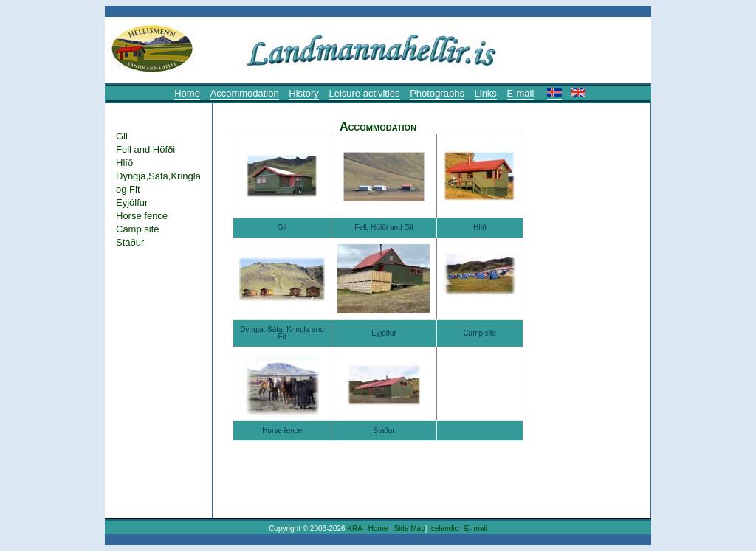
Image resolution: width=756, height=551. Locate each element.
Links (486, 93)
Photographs (437, 93)
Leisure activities (364, 93)
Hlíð (124, 163)
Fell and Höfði (145, 149)
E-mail (521, 93)
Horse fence (142, 216)
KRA (354, 529)
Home (187, 93)
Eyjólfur (132, 202)
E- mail (476, 529)
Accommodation (245, 93)
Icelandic (444, 529)
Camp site (138, 229)
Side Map (409, 529)
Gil (122, 136)
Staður (130, 242)
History (303, 93)
